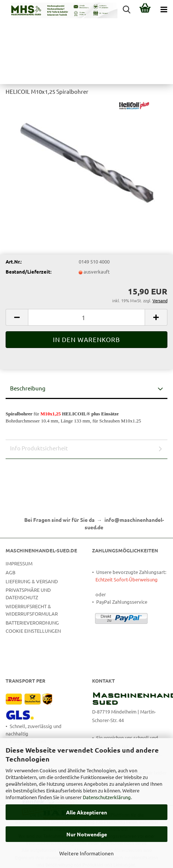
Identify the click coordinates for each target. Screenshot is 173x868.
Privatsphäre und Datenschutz (28, 593)
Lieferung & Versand (32, 581)
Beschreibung (28, 388)
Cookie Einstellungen (33, 631)
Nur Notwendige (87, 834)
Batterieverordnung (32, 623)
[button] (17, 317)
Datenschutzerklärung (107, 797)
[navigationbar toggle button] (164, 9)
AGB (10, 572)
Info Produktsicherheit (39, 448)
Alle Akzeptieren (86, 812)
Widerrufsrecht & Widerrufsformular (32, 610)
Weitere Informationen (86, 853)
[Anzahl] (86, 317)
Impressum (19, 563)
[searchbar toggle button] (126, 9)
